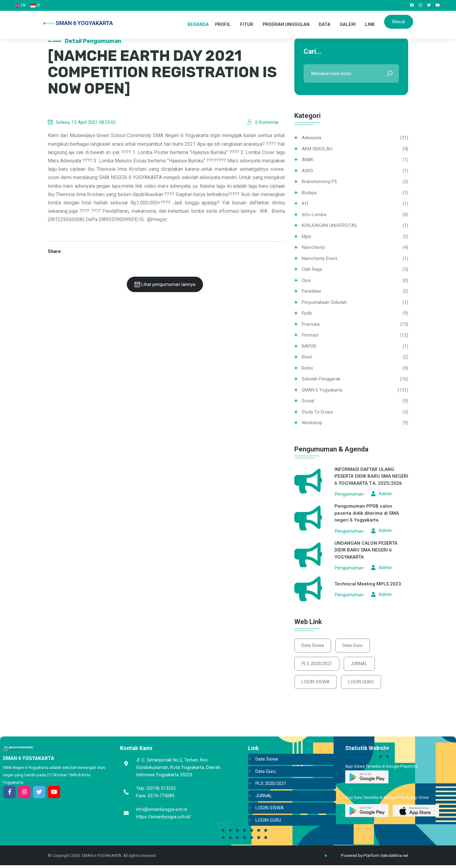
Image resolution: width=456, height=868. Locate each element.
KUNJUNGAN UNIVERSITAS (329, 225)
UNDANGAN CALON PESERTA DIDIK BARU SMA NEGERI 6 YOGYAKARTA (366, 550)
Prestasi (310, 335)
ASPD (307, 171)
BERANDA (198, 25)
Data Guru (355, 646)
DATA (325, 25)
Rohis (307, 368)
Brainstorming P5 (319, 182)
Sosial (308, 401)
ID (35, 5)
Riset (307, 357)
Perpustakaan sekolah (324, 302)
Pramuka (311, 324)
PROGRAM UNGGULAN (286, 25)
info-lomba (314, 215)
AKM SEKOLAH (317, 149)
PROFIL (223, 25)
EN (20, 5)
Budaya (309, 193)
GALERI (348, 25)
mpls (307, 237)
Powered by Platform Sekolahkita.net (370, 858)
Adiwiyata (311, 138)
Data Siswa (313, 646)
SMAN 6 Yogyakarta (322, 390)
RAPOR (309, 346)
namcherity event (319, 258)
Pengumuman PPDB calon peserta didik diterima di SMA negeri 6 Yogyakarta (367, 513)
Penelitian (311, 291)
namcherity (313, 247)
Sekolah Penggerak (321, 379)
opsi (306, 280)
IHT (305, 203)
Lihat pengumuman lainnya (165, 284)
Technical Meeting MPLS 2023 (368, 584)
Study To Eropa (317, 412)
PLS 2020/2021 (317, 665)
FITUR (247, 25)
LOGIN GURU (363, 684)
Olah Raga (312, 269)
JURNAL (361, 665)
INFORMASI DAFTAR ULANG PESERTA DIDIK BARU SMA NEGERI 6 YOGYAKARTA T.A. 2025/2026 (371, 476)
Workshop (312, 423)
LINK (370, 25)
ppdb (307, 313)
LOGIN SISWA (316, 684)
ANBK (308, 160)
